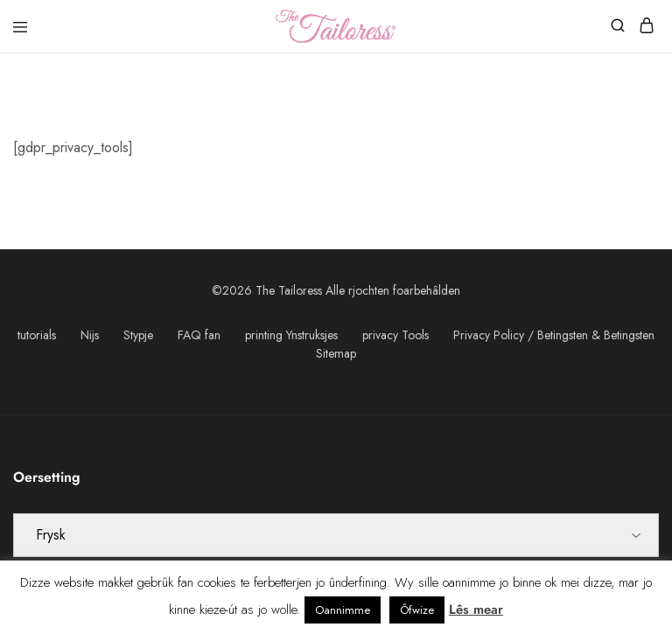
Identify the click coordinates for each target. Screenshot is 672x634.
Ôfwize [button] (417, 610)
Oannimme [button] (343, 610)
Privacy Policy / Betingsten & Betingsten (554, 335)
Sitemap (336, 353)
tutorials (37, 335)
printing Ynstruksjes (291, 335)
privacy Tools (395, 335)
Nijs (90, 335)
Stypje (138, 335)
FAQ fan (199, 335)
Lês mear (476, 610)
